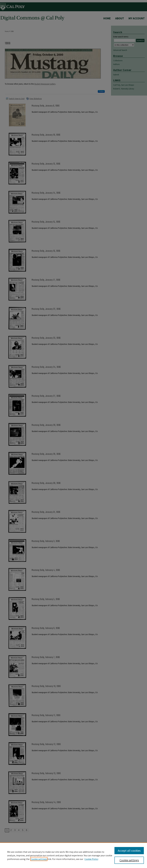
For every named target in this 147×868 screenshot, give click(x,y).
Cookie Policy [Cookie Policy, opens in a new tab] (91, 859)
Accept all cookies (129, 851)
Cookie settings (39, 859)
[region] (73, 855)
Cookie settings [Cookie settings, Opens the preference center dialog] (129, 860)
